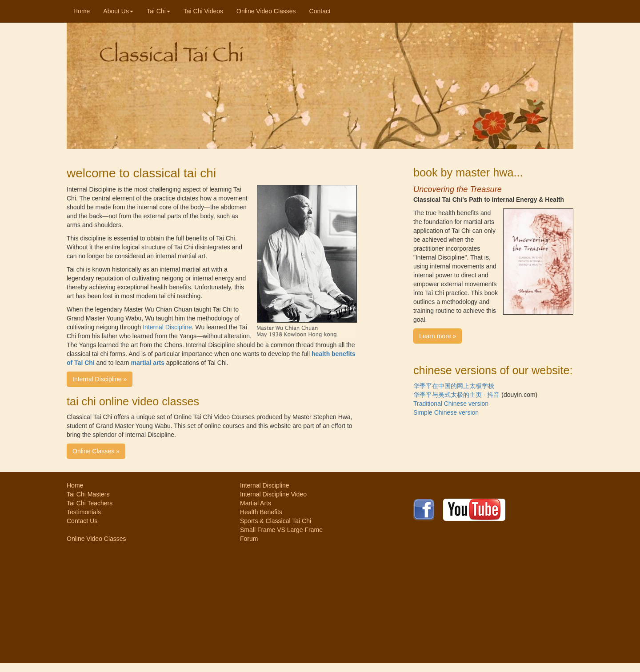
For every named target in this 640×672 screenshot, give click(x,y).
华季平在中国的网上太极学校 (454, 386)
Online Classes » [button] (96, 451)
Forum (249, 539)
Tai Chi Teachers (90, 503)
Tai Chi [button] (158, 11)
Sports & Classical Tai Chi (276, 521)
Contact (320, 11)
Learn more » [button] (438, 336)
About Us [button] (118, 11)
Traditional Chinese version (451, 404)
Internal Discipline (167, 327)
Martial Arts (256, 503)
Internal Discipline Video (273, 494)
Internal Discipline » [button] (100, 379)
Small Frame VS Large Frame (281, 530)
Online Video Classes (266, 11)
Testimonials (84, 512)
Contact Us (82, 521)
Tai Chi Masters (88, 494)
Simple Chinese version (446, 412)
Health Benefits (261, 512)
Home (85, 10)
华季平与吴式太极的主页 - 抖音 (456, 395)
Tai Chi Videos (203, 11)
